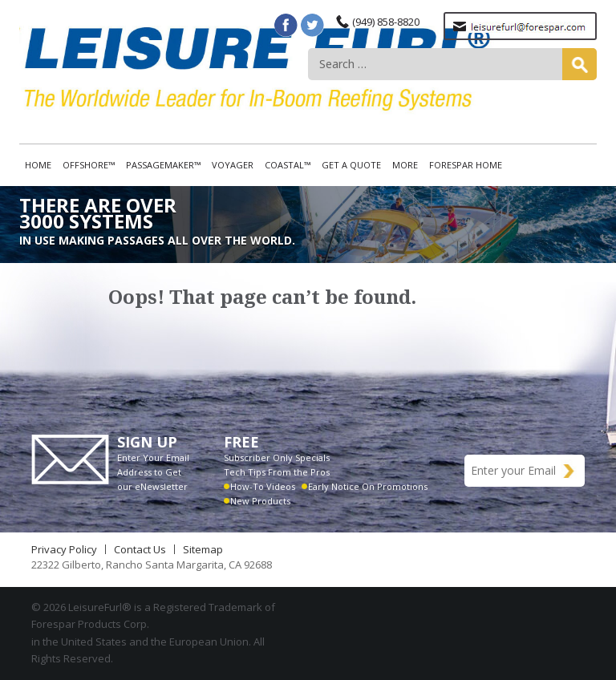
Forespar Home (466, 165)
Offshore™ (89, 165)
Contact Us (140, 549)
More (405, 165)
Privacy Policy (64, 549)
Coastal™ (288, 165)
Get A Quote (351, 165)
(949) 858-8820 (386, 22)
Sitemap (203, 549)
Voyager (233, 165)
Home (38, 165)
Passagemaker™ (163, 165)
